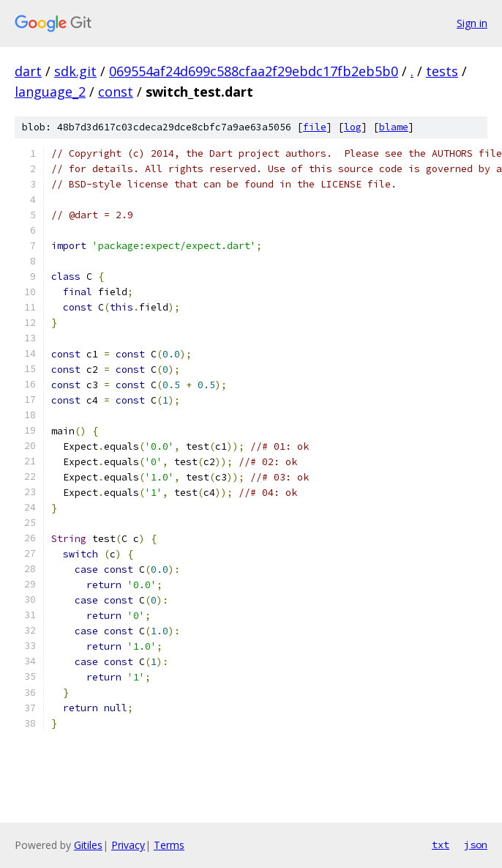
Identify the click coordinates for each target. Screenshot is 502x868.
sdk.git (75, 71)
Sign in (472, 23)
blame (394, 127)
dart (28, 71)
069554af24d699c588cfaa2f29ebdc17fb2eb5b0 (254, 71)
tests (442, 71)
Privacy (128, 845)
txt (441, 845)
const (116, 92)
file (315, 127)
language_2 (50, 92)
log (353, 127)
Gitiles (88, 845)
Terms (169, 845)
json (476, 845)
